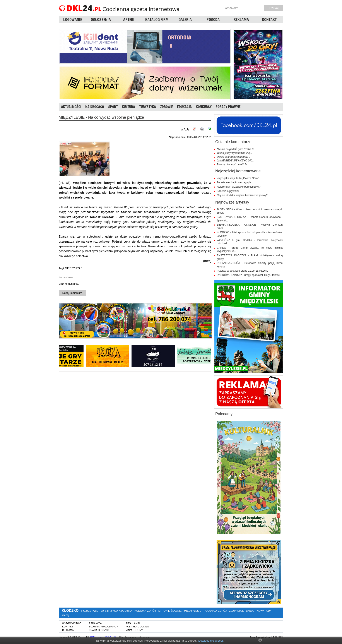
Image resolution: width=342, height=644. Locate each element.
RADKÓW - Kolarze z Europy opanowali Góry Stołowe (248, 275)
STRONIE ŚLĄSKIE (170, 611)
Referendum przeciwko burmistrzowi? (239, 187)
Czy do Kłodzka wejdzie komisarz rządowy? (242, 195)
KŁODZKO (70, 611)
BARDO (250, 611)
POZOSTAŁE (90, 611)
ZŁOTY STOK (237, 611)
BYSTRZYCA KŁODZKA (116, 611)
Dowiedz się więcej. (211, 641)
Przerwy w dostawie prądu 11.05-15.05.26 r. (242, 271)
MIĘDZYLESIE (74, 268)
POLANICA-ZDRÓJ (215, 611)
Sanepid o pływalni (228, 191)
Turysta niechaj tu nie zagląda (234, 182)
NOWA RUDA (264, 611)
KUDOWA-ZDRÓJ (145, 611)
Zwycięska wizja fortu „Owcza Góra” (238, 178)
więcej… (67, 615)
